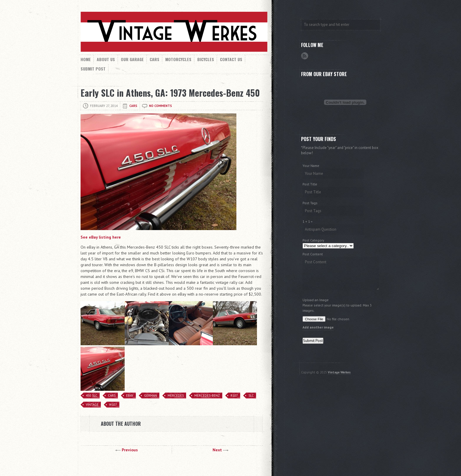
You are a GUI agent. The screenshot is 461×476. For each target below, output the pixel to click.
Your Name (311, 166)
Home (86, 59)
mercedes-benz (207, 395)
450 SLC (92, 395)
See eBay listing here (101, 237)
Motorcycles (178, 59)
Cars (154, 59)
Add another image (318, 327)
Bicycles (206, 59)
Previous (130, 450)
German (151, 395)
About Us (106, 59)
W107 (113, 405)
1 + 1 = (308, 221)
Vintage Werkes (339, 372)
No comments (161, 106)
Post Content (313, 254)
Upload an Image (316, 300)
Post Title (310, 184)
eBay (130, 395)
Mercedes (176, 395)
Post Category (313, 240)
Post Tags (310, 203)
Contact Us (231, 59)
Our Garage (132, 59)
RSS (305, 56)
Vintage (92, 405)
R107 (234, 395)
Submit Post (93, 69)
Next (217, 450)
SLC (251, 395)
